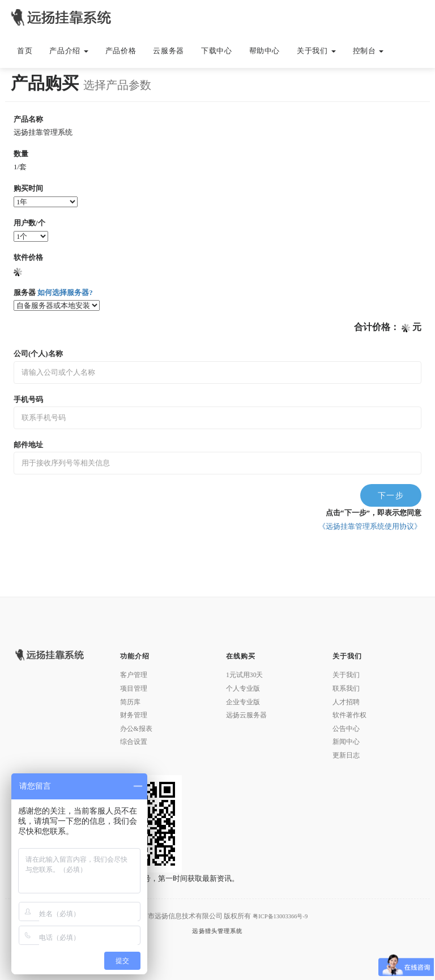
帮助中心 (265, 51)
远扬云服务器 (246, 715)
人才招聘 (346, 702)
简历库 (130, 702)
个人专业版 (243, 689)
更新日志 (346, 756)
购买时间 (28, 188)
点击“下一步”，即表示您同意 (374, 513)
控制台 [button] (368, 51)
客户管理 (134, 675)
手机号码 (28, 399)
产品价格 (121, 51)
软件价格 (28, 257)
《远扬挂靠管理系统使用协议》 (370, 526)
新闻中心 (346, 742)
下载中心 (217, 51)
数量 (21, 154)
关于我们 (346, 675)
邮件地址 (28, 445)
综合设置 (134, 742)
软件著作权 (349, 715)
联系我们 (346, 689)
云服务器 (169, 51)
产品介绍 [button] (69, 51)
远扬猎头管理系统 (217, 931)
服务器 (53, 292)
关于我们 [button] (316, 51)
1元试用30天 (244, 675)
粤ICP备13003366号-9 (280, 916)
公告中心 (346, 729)
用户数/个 (29, 223)
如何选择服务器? (65, 292)
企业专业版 (243, 702)
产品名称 (28, 119)
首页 (25, 51)
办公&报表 (136, 729)
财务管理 (134, 715)
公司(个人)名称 (38, 354)
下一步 (391, 496)
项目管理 (134, 689)
